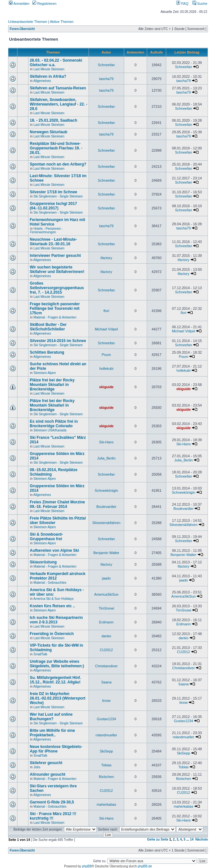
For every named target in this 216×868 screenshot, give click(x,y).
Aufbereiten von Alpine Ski (54, 550)
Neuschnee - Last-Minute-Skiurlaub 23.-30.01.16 (53, 242)
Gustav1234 (106, 719)
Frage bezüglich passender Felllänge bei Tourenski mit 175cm (55, 308)
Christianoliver (106, 666)
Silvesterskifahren (106, 523)
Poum (107, 355)
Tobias (106, 765)
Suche (200, 4)
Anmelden (19, 4)
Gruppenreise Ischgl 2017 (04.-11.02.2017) (53, 206)
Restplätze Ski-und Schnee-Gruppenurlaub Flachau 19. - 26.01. (56, 148)
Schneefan (107, 65)
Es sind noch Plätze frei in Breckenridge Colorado (54, 424)
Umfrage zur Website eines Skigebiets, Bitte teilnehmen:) (57, 664)
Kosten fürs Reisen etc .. (52, 606)
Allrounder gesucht (48, 774)
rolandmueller (107, 735)
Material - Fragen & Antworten (55, 317)
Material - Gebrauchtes (50, 583)
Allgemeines (42, 81)
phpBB (87, 866)
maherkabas (107, 804)
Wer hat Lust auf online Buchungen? (51, 717)
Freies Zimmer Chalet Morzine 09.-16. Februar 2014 (57, 504)
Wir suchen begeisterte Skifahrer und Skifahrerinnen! (57, 269)
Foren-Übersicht (22, 29)
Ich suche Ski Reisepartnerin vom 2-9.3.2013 (56, 620)
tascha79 (107, 79)
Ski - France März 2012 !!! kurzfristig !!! (53, 816)
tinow (106, 701)
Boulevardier (106, 507)
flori (106, 311)
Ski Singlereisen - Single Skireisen (58, 196)
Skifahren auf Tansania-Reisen (58, 88)
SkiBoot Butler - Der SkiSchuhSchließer (48, 327)
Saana (106, 682)
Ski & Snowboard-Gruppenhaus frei (46, 537)
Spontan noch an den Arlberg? (58, 164)
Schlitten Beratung (47, 352)
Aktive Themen (62, 22)
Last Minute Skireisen (49, 69)
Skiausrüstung (43, 562)
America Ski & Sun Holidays (54, 599)
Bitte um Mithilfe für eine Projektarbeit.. (52, 733)
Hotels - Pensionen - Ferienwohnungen (46, 230)
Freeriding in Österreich (52, 634)
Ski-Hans (107, 442)
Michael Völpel (106, 329)
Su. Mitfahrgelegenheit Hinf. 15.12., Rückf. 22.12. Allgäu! (55, 680)
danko (106, 636)
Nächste (202, 839)
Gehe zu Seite (158, 839)
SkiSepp (106, 751)
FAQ (182, 4)
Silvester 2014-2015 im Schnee (58, 341)
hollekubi (106, 368)
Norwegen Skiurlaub (49, 132)
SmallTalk (41, 654)
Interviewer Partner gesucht (55, 256)
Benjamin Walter (106, 553)
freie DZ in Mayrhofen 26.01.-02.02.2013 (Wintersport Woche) (58, 698)
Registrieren (44, 4)
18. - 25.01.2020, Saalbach (54, 120)
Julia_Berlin (106, 458)
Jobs (37, 767)
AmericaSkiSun (106, 594)
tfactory (106, 258)
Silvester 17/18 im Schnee (54, 192)
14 (192, 839)
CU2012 (106, 650)
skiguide (107, 387)
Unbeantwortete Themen (28, 22)
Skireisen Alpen (45, 373)
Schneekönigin (106, 490)
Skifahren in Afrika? (48, 76)
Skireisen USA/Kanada (50, 430)
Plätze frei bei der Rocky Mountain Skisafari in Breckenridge (52, 385)
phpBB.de (145, 866)
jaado (106, 578)
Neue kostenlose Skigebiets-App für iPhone (56, 749)
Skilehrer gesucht (46, 763)
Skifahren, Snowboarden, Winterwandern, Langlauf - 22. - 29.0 (59, 104)
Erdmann (107, 622)
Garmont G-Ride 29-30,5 (52, 802)
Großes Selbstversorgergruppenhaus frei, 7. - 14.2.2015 (57, 288)
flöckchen (106, 777)
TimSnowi (106, 608)
